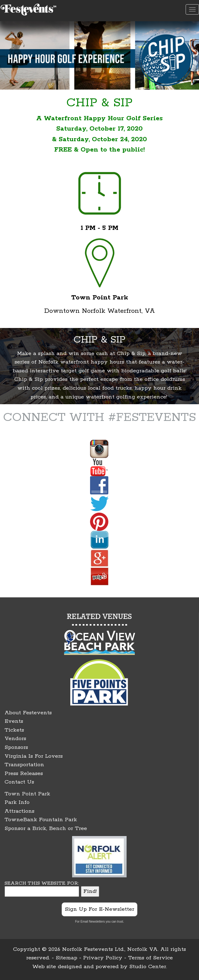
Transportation (24, 765)
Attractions (19, 811)
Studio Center (148, 967)
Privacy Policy (103, 958)
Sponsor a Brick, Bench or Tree (46, 828)
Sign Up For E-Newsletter (100, 909)
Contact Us (19, 782)
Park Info (17, 802)
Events (14, 721)
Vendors (15, 739)
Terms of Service (150, 958)
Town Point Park (27, 794)
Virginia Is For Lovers (34, 756)
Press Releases (24, 773)
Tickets (14, 730)
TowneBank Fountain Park (41, 820)
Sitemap (66, 958)
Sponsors (16, 747)
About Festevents (28, 713)
